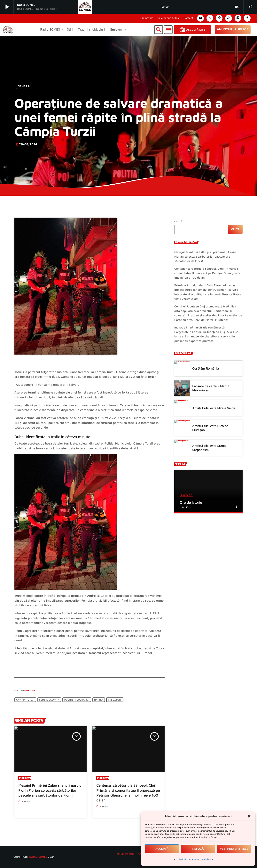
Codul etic (207, 859)
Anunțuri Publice (233, 29)
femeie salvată (49, 700)
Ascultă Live (192, 30)
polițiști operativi (77, 700)
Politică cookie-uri (188, 859)
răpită (99, 700)
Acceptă (162, 849)
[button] (249, 816)
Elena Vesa (30, 691)
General (25, 87)
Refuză (198, 849)
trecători (115, 700)
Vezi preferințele (234, 849)
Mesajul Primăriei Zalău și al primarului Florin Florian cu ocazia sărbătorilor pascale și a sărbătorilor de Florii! (205, 257)
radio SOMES (38, 857)
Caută (178, 221)
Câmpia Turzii (25, 700)
